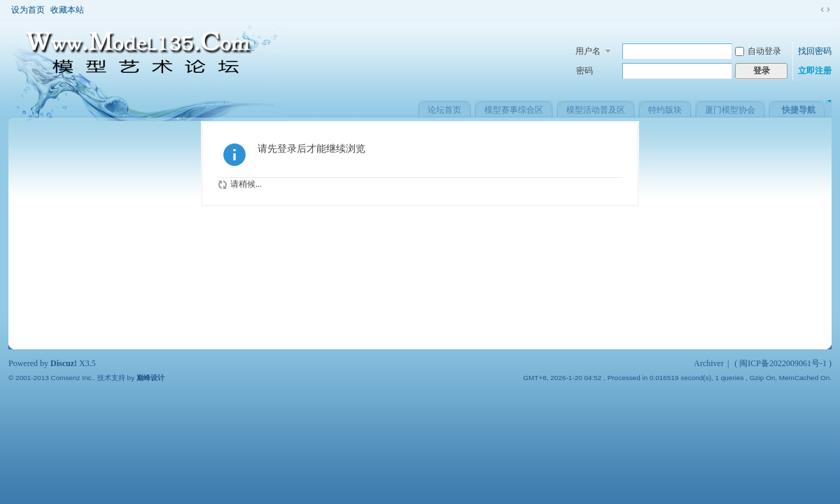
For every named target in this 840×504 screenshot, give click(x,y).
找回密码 (815, 51)
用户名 (588, 51)
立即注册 (815, 71)
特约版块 (665, 110)
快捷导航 (799, 110)
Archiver (709, 363)
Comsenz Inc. (72, 378)
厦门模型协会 (730, 110)
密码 (584, 71)
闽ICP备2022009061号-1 (783, 363)
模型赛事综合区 (514, 110)
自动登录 (758, 51)
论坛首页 (444, 110)
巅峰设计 (150, 378)
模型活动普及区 (596, 110)
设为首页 (28, 10)
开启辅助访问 (812, 10)
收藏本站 (67, 10)
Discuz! (64, 363)
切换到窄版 (825, 10)
